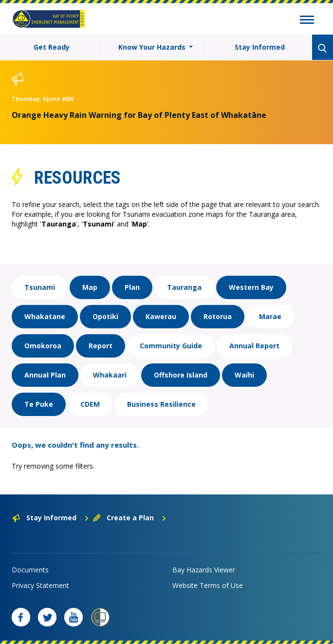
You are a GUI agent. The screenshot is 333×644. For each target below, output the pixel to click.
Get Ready (52, 47)
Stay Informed (260, 47)
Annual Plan (45, 375)
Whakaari (110, 375)
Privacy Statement (40, 585)
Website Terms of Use (208, 585)
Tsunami (40, 287)
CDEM (90, 404)
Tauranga (184, 287)
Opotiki (105, 316)
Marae (270, 316)
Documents (30, 570)
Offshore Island (181, 375)
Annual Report (254, 346)
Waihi (244, 375)
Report (101, 346)
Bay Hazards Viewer (204, 570)
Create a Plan (130, 518)
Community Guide (171, 346)
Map (90, 287)
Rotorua (218, 316)
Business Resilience (161, 404)
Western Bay (251, 287)
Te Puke (39, 404)
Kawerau (161, 316)
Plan (132, 287)
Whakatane (45, 316)
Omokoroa (43, 346)
